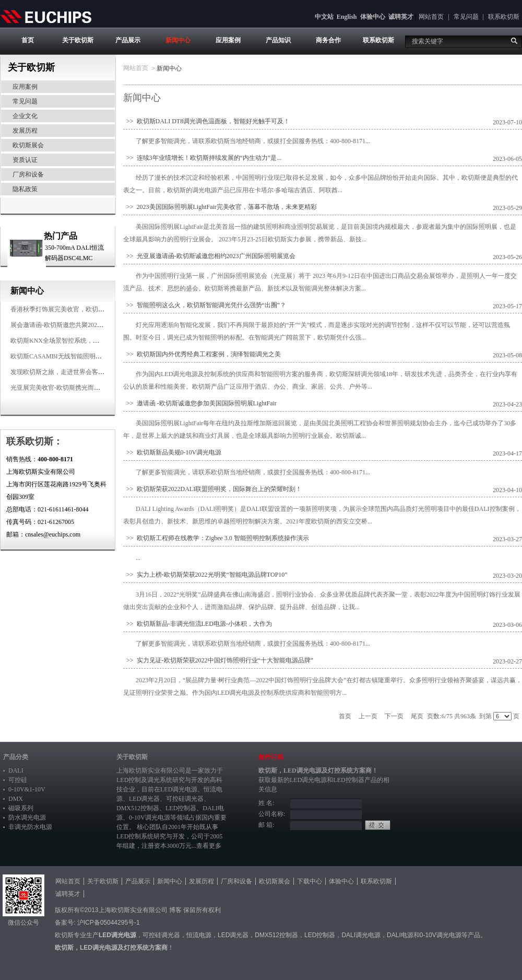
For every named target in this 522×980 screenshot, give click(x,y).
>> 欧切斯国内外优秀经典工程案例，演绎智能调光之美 (202, 354)
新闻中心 (178, 40)
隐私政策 (25, 189)
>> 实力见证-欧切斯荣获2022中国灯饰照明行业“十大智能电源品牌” (218, 660)
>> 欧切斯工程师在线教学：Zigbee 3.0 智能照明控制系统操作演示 (216, 538)
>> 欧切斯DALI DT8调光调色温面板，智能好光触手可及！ (206, 121)
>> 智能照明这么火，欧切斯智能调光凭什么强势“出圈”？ (205, 305)
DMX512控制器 (138, 808)
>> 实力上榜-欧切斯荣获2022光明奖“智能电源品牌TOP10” (205, 575)
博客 (175, 910)
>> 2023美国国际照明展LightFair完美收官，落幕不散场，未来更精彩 (220, 207)
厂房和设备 (28, 174)
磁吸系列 (21, 808)
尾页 (417, 716)
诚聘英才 (401, 17)
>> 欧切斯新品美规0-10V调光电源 (172, 452)
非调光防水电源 (30, 827)
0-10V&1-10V (27, 789)
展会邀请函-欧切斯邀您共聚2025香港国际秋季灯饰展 (84, 325)
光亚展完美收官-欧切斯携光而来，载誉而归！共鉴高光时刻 (93, 388)
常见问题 (466, 17)
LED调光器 (144, 799)
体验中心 (373, 17)
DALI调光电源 (361, 935)
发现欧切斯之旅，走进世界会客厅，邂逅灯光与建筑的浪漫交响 (98, 372)
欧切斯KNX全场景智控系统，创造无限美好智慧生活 (83, 341)
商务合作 (328, 40)
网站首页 (431, 17)
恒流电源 (199, 935)
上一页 (368, 716)
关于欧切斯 (78, 40)
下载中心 (310, 881)
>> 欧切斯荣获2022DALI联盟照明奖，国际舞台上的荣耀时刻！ (212, 489)
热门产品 (61, 236)
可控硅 (18, 780)
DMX (16, 799)
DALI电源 (400, 935)
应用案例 (228, 40)
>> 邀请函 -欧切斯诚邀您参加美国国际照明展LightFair (200, 403)
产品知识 (278, 40)
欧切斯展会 (28, 145)
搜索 (514, 41)
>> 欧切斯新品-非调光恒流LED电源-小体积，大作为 (198, 624)
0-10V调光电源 (150, 818)
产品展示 (128, 40)
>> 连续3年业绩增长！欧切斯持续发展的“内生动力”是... (202, 158)
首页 (28, 40)
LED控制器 (181, 808)
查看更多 (209, 846)
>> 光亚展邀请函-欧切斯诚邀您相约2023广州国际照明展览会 (209, 256)
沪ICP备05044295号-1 (109, 923)
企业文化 (25, 116)
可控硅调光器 (185, 799)
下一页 (394, 716)
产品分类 (16, 757)
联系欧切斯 (504, 17)
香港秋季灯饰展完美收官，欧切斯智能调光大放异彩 (82, 309)
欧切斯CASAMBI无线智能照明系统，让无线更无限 (81, 356)
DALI (16, 771)
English (347, 17)
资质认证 (25, 160)
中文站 (324, 17)
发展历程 (25, 131)
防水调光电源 (27, 818)
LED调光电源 (179, 789)
